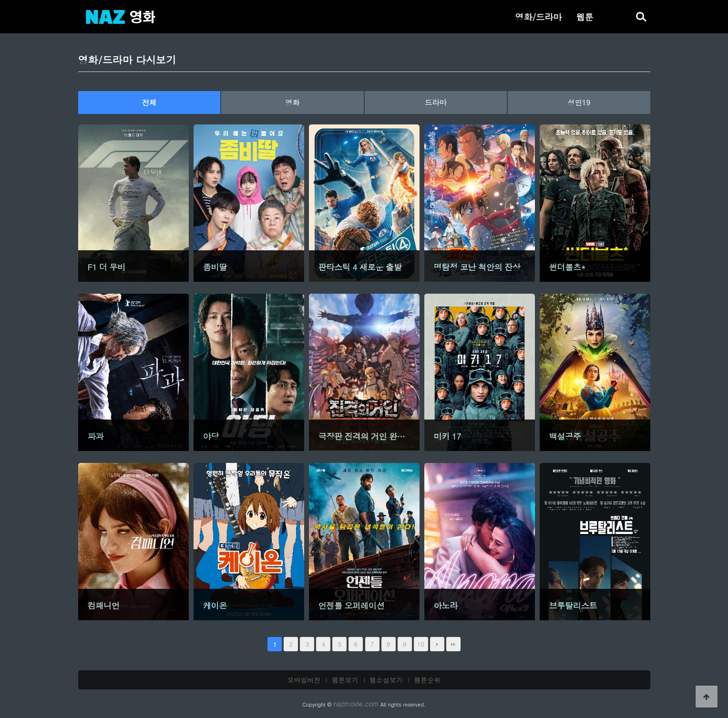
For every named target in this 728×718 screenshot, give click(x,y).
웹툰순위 (428, 680)
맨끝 (453, 644)
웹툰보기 (345, 680)
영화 (292, 102)
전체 (149, 102)
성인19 (579, 102)
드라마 (436, 102)
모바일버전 (304, 680)
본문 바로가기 (0, 0)
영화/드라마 (538, 17)
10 (421, 644)
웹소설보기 (386, 680)
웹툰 (584, 17)
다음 (437, 644)
